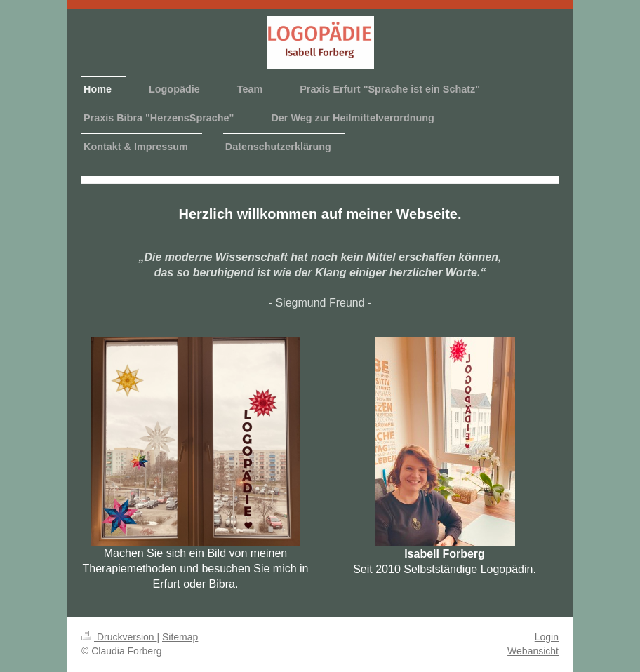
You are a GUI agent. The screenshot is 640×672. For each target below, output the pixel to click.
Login (547, 637)
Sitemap (180, 637)
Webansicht (533, 651)
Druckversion (119, 637)
